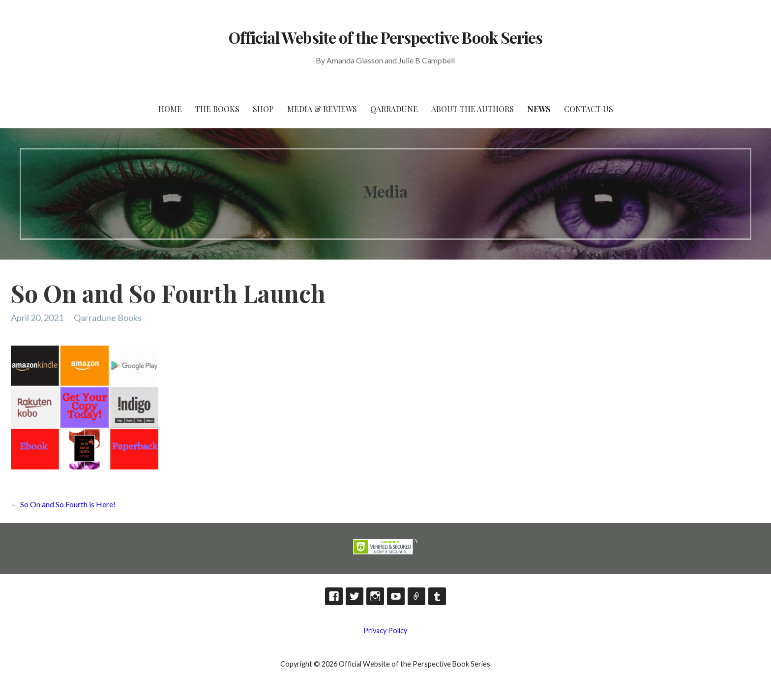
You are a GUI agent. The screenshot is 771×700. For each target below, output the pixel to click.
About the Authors (473, 109)
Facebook (334, 596)
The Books (217, 109)
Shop (263, 109)
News (539, 109)
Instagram (375, 596)
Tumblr (437, 596)
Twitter (355, 596)
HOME (170, 109)
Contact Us (589, 109)
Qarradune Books (108, 318)
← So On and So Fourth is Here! (63, 504)
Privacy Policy (385, 630)
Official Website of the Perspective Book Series (385, 37)
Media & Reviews (322, 109)
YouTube (396, 596)
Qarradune (394, 109)
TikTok (416, 596)
